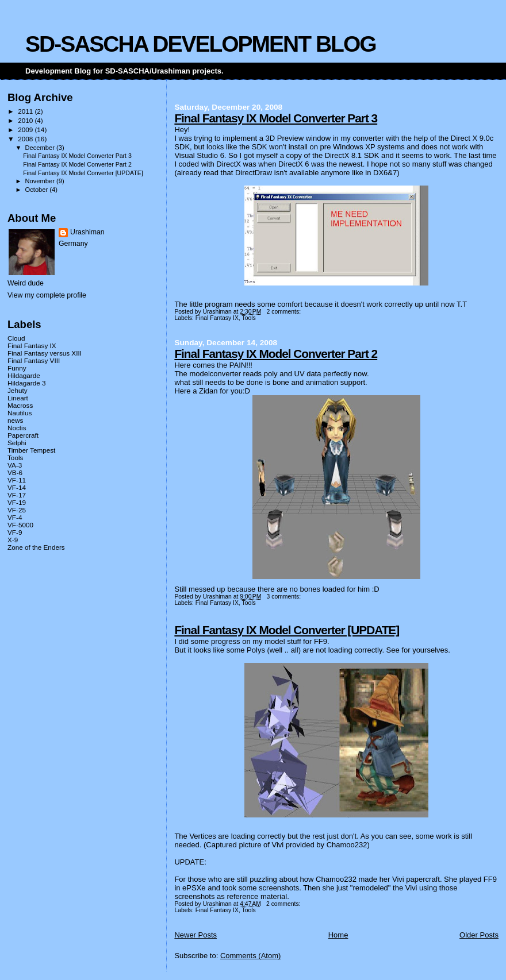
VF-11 (17, 480)
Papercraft (23, 435)
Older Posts (479, 935)
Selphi (17, 443)
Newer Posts (195, 935)
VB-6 (15, 472)
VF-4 (15, 517)
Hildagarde (24, 375)
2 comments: (285, 312)
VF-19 (17, 502)
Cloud (16, 338)
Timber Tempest (31, 450)
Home (338, 935)
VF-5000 (20, 525)
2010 (26, 120)
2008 (26, 139)
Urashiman (87, 232)
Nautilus (20, 413)
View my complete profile (47, 295)
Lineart (18, 398)
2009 (26, 130)
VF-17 (17, 495)
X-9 (13, 540)
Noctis (17, 428)
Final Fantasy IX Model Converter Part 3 (276, 118)
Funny (17, 368)
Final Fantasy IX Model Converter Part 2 (276, 354)
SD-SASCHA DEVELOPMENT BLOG (201, 44)
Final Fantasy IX (217, 318)
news (15, 420)
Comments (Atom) (250, 956)
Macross (20, 405)
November (41, 181)
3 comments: (285, 597)
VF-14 (17, 487)
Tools (248, 318)
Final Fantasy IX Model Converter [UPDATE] (287, 630)
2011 (26, 111)
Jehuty (18, 390)
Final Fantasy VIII (34, 360)
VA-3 (15, 465)
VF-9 (15, 532)
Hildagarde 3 (26, 383)
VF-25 (17, 510)
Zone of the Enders (36, 547)
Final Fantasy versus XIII (45, 353)
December (41, 148)
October (38, 190)
